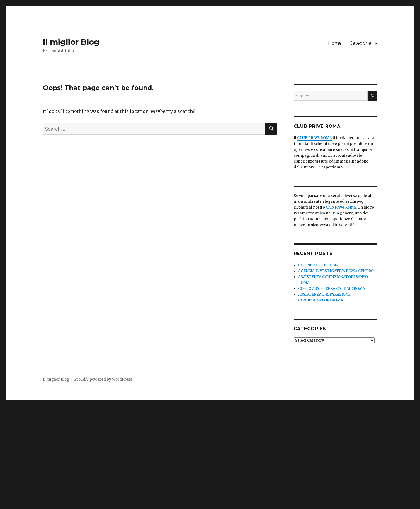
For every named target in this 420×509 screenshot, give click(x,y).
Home (335, 43)
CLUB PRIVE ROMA (315, 138)
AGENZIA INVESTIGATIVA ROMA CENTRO (336, 271)
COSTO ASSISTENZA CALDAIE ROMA (332, 289)
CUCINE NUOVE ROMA (318, 265)
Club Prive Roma (341, 207)
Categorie (360, 43)
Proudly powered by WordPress (103, 379)
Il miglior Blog (71, 42)
